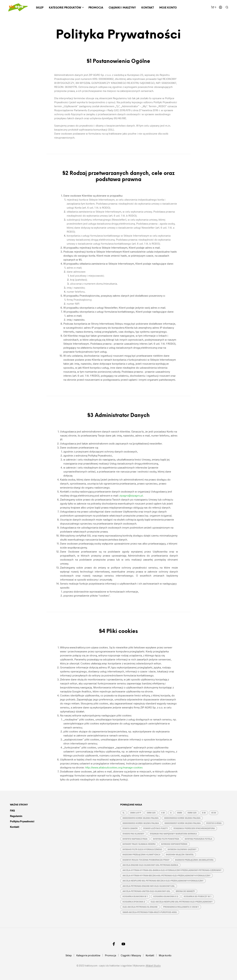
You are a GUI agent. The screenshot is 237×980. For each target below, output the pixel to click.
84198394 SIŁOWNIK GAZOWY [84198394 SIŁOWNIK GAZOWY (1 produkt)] (182, 849)
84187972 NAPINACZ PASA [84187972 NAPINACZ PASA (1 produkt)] (135, 839)
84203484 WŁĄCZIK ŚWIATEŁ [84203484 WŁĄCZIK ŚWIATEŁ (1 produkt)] (180, 854)
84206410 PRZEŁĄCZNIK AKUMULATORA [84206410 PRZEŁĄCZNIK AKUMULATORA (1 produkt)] (194, 860)
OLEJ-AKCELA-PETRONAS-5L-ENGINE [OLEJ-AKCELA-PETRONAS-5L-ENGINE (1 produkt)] (140, 907)
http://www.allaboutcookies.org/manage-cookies (114, 767)
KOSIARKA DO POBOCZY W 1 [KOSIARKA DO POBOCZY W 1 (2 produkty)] (197, 896)
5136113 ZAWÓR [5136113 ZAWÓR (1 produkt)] (130, 828)
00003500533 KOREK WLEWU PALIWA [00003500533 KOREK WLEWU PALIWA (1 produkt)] (141, 823)
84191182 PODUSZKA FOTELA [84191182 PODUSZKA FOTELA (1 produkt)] (198, 839)
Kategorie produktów (65, 8)
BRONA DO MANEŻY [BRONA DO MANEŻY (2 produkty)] (185, 891)
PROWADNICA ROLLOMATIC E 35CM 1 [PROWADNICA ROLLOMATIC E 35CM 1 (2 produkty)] (181, 907)
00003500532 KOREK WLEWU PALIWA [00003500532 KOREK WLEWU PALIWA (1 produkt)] (182, 818)
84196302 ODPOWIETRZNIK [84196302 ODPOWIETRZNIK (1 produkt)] (174, 844)
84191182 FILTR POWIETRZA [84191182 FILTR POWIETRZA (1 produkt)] (166, 839)
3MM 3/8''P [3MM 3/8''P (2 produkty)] (136, 813)
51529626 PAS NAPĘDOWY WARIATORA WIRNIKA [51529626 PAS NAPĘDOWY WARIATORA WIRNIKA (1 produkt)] (173, 834)
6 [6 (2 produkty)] (171, 813)
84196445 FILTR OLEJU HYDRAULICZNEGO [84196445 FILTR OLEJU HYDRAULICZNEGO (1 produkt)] (142, 849)
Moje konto (168, 8)
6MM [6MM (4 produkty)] (180, 813)
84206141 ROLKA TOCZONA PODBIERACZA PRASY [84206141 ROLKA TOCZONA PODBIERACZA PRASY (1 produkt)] (146, 860)
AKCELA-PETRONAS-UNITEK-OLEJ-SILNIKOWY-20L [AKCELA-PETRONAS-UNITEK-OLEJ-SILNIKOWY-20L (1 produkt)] (146, 891)
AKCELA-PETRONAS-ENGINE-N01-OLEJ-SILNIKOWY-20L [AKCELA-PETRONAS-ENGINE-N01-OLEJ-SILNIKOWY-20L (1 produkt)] (149, 886)
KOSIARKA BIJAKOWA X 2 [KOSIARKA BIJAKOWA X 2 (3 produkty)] (166, 896)
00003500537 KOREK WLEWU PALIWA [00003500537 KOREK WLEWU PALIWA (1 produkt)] (183, 823)
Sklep (40, 8)
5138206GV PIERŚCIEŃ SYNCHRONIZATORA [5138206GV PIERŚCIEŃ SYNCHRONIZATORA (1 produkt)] (194, 828)
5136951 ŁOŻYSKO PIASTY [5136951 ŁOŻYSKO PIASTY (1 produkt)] (156, 828)
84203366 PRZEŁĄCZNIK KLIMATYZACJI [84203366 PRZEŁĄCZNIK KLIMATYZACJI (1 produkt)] (141, 854)
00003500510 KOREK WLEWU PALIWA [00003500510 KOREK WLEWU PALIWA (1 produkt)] (141, 818)
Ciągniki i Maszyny (122, 8)
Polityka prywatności (22, 821)
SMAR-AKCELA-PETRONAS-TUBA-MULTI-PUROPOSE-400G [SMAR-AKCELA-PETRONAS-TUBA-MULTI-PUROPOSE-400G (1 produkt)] (150, 912)
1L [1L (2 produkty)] (123, 813)
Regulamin (16, 816)
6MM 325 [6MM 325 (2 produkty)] (192, 813)
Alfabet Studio (153, 966)
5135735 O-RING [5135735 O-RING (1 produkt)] (214, 823)
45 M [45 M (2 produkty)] (214, 813)
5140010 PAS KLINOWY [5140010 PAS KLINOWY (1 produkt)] (133, 834)
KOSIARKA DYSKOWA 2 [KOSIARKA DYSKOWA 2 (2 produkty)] (134, 902)
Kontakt (148, 8)
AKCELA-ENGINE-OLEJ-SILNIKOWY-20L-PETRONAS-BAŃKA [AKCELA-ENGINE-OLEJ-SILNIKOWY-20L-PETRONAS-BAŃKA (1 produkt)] (150, 865)
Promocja (96, 8)
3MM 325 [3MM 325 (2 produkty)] (151, 813)
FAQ (12, 810)
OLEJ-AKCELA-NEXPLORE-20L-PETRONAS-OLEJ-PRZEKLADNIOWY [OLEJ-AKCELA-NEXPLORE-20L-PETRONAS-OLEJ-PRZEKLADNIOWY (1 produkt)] (182, 902)
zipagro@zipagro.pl (131, 495)
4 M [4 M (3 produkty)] (163, 813)
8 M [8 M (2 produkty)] (204, 813)
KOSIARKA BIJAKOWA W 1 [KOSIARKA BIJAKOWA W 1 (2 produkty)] (135, 896)
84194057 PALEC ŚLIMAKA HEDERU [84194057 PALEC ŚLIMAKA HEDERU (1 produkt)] (139, 844)
